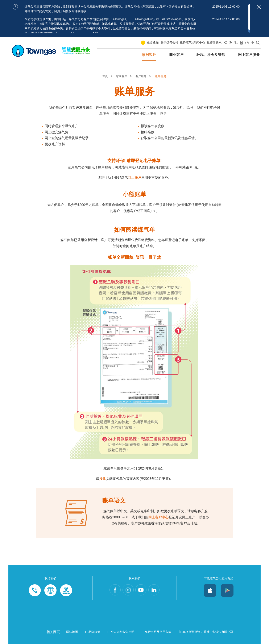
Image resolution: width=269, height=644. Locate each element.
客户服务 (142, 76)
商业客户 (176, 55)
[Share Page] (225, 44)
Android (227, 590)
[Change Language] (252, 44)
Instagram (127, 590)
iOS (210, 590)
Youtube (142, 590)
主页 (105, 76)
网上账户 (134, 177)
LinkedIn (156, 590)
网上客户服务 (249, 55)
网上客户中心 (158, 517)
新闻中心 (199, 42)
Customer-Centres (66, 590)
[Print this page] (241, 44)
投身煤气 (186, 42)
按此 (103, 479)
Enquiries (50, 590)
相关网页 (53, 632)
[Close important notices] (259, 7)
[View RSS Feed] (231, 44)
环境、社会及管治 (211, 55)
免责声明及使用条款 (158, 632)
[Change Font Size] (247, 44)
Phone (35, 590)
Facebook (113, 590)
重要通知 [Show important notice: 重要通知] (153, 42)
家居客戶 (149, 55)
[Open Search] (258, 44)
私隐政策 (94, 632)
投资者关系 (214, 42)
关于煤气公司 (169, 42)
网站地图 (72, 632)
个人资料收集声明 (123, 632)
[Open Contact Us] (236, 44)
